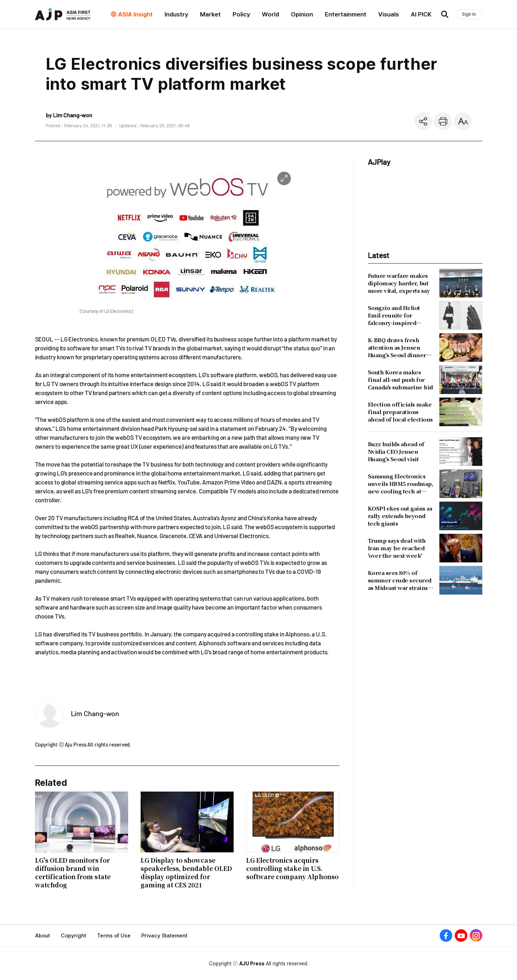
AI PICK (421, 14)
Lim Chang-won (95, 713)
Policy (241, 14)
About (43, 936)
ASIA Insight (135, 14)
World (270, 14)
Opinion (302, 14)
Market (210, 14)
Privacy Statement (164, 936)
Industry (176, 14)
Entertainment (346, 14)
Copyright (74, 936)
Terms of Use (114, 936)
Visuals (389, 14)
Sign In (469, 14)
